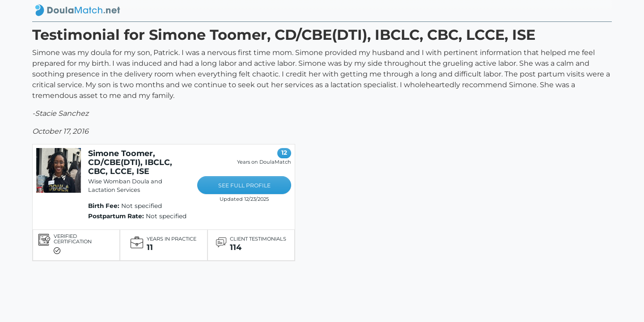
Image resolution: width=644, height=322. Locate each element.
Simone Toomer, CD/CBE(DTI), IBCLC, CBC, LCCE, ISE (130, 162)
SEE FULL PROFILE (244, 185)
